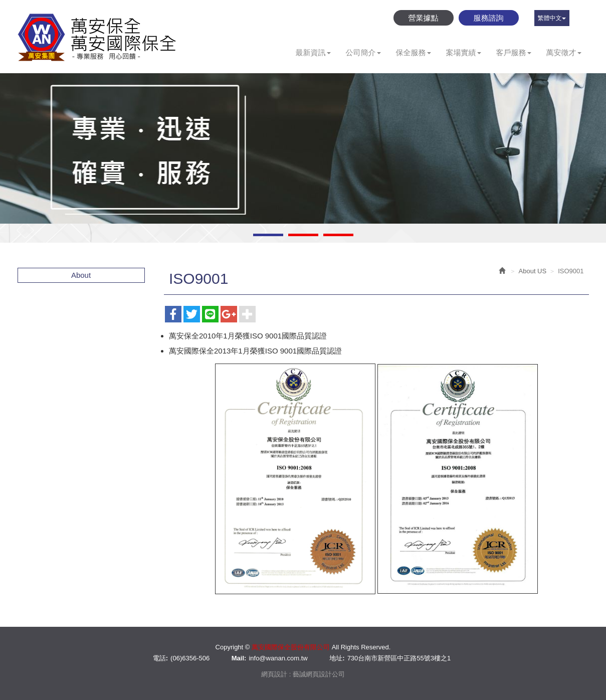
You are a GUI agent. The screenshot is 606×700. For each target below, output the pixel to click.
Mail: (239, 658)
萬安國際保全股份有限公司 (98, 37)
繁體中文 (552, 18)
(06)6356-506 (190, 658)
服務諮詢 (489, 18)
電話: (160, 658)
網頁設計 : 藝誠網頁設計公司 (303, 674)
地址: (337, 658)
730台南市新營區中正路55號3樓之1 (399, 658)
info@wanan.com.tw (278, 658)
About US (533, 271)
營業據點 (424, 18)
